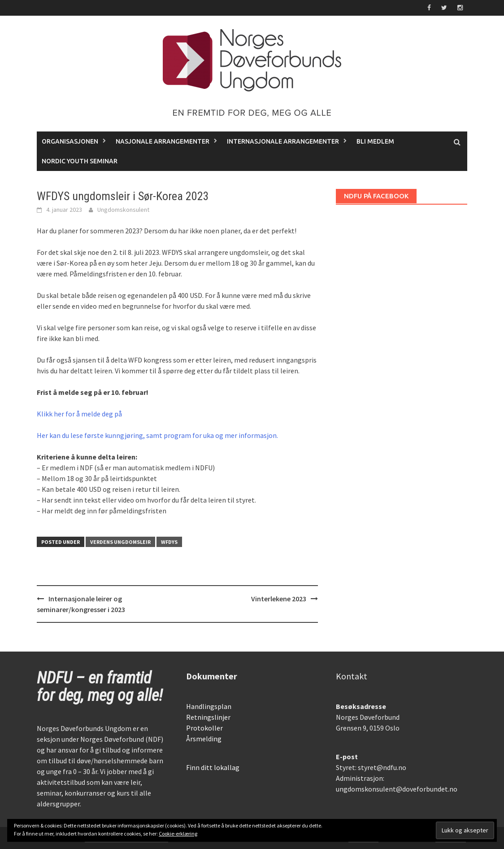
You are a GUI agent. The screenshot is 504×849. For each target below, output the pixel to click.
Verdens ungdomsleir (120, 542)
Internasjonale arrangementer (283, 141)
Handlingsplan (209, 706)
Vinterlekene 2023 (279, 599)
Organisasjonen (70, 141)
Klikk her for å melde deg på (79, 414)
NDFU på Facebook (376, 196)
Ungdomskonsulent (123, 210)
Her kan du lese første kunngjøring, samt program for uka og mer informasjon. (157, 435)
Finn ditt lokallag (213, 767)
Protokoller (204, 728)
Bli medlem (375, 141)
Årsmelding (204, 739)
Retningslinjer (208, 717)
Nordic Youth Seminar (80, 161)
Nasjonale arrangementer (163, 141)
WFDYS (169, 542)
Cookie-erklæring (178, 834)
